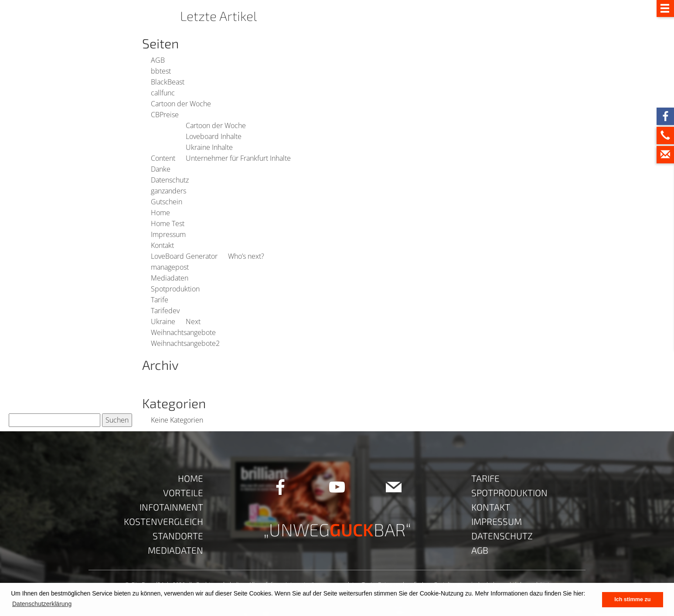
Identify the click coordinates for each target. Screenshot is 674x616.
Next (193, 322)
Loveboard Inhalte (214, 136)
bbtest (161, 71)
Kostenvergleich (163, 521)
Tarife (160, 300)
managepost (170, 267)
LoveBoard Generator (184, 256)
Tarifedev (165, 311)
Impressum (168, 234)
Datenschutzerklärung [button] (42, 604)
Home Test (168, 223)
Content (163, 158)
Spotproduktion (175, 289)
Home (160, 213)
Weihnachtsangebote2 (185, 343)
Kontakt (162, 245)
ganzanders (168, 191)
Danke (161, 169)
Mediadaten (170, 278)
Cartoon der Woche (181, 104)
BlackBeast (168, 82)
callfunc (163, 93)
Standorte (178, 536)
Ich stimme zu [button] (632, 599)
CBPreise (165, 115)
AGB (158, 60)
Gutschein (167, 202)
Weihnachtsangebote (183, 332)
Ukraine (163, 322)
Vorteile (183, 492)
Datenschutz (170, 180)
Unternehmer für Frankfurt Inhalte (238, 158)
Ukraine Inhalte (209, 147)
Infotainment (171, 507)
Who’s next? (246, 256)
